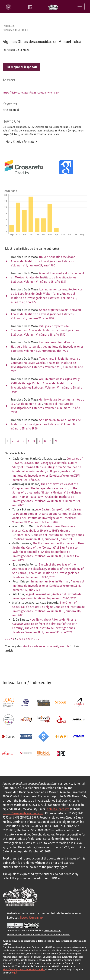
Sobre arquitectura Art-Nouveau (60, 310)
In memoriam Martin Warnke (50, 581)
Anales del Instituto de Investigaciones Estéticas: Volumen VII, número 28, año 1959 (46, 388)
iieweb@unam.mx (32, 918)
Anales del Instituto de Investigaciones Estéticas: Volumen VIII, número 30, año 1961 (47, 367)
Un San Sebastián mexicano (58, 257)
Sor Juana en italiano (53, 420)
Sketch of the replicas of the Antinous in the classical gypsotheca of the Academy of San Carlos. (48, 569)
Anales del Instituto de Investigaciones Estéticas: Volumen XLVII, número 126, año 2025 (47, 476)
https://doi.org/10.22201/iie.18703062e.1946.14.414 (31, 93)
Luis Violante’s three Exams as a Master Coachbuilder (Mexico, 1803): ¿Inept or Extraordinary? (44, 531)
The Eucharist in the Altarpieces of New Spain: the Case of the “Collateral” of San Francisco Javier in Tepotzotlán (48, 548)
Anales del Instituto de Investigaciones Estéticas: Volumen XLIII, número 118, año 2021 (49, 611)
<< (7, 639)
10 (32, 639)
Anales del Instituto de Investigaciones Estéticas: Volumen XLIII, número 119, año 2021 (48, 586)
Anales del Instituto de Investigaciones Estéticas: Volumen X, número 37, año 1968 (45, 408)
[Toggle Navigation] (80, 7)
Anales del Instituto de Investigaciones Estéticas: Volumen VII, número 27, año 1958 (44, 298)
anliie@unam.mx (58, 809)
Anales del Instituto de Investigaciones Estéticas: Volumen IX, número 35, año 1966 (46, 424)
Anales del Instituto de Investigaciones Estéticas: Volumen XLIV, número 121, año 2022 (46, 501)
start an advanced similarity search (46, 646)
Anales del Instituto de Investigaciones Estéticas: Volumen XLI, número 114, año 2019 (46, 556)
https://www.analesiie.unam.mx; (23, 813)
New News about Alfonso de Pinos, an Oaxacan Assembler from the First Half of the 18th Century (45, 624)
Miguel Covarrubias (38, 594)
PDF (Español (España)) (21, 67)
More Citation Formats (20, 142)
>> (56, 441)
